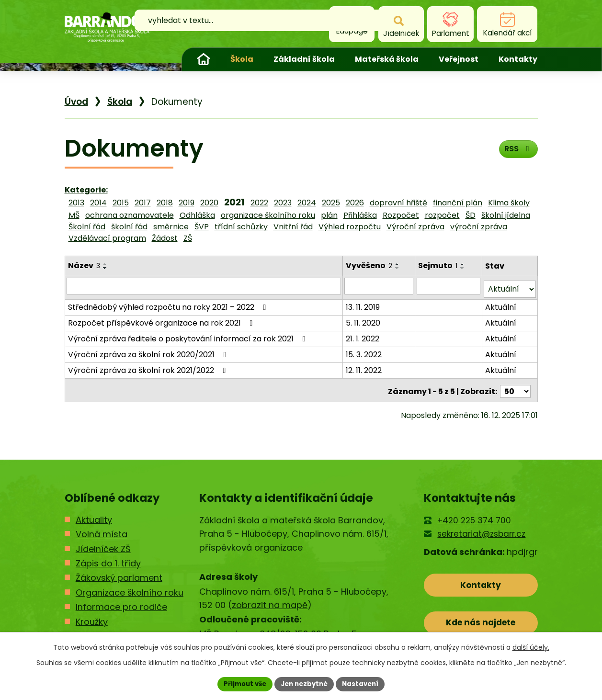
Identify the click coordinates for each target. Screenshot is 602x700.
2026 (355, 203)
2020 (209, 203)
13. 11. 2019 (364, 304)
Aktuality (94, 514)
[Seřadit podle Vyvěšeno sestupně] (398, 268)
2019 (187, 203)
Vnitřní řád (293, 227)
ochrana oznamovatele (130, 215)
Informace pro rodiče (121, 602)
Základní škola (304, 59)
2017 (143, 203)
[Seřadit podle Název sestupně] (105, 268)
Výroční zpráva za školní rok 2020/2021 (149, 351)
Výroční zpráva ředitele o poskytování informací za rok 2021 (188, 335)
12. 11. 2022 (365, 367)
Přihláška (360, 215)
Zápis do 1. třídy (108, 558)
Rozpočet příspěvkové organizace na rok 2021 (162, 320)
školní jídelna (506, 215)
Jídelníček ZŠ (103, 543)
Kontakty (518, 59)
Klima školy (509, 203)
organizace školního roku (268, 215)
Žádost (165, 238)
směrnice (171, 227)
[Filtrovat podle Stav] (510, 286)
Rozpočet (401, 215)
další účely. (531, 646)
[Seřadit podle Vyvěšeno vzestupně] (398, 264)
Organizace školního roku (130, 587)
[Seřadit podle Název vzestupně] (105, 264)
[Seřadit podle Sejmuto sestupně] (464, 268)
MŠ (74, 215)
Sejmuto (439, 265)
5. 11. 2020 (364, 320)
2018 (165, 203)
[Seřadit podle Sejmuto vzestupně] (464, 264)
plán (329, 215)
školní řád (129, 227)
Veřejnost (459, 59)
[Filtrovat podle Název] (204, 286)
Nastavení (364, 683)
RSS (516, 152)
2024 (307, 203)
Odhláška (197, 215)
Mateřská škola (387, 59)
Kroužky (92, 616)
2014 (98, 203)
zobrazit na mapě (270, 600)
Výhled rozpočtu (350, 227)
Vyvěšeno (370, 265)
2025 (331, 203)
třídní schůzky (241, 227)
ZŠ (188, 238)
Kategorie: (86, 190)
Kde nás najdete (481, 621)
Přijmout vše (242, 683)
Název (84, 265)
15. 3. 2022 (365, 351)
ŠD (471, 215)
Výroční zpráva (415, 227)
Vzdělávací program (107, 238)
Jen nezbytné (305, 683)
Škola (242, 59)
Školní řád (87, 227)
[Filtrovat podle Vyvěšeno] (380, 286)
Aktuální (501, 304)
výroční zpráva (479, 227)
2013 (76, 203)
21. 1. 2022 (363, 335)
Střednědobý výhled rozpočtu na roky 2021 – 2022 (169, 304)
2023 (283, 203)
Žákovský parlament (119, 572)
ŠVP (202, 227)
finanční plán (458, 203)
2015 (121, 203)
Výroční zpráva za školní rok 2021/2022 (149, 367)
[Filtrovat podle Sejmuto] (449, 286)
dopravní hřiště (398, 203)
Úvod (204, 59)
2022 (259, 203)
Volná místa (102, 528)
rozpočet (442, 215)
